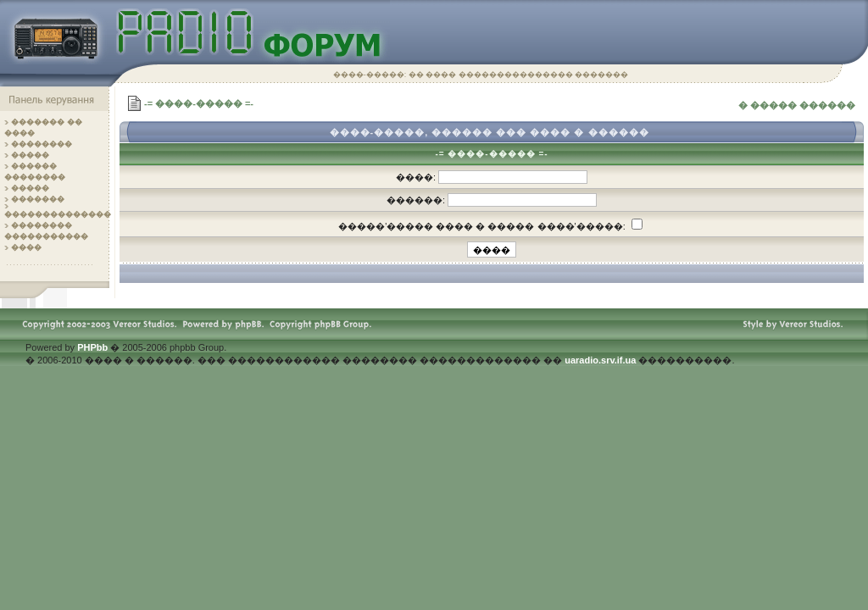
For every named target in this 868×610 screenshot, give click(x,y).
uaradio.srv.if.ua (600, 360)
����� (30, 155)
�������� (42, 144)
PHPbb (92, 347)
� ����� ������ (797, 105)
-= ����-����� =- (199, 103)
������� (38, 199)
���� (26, 247)
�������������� (58, 214)
